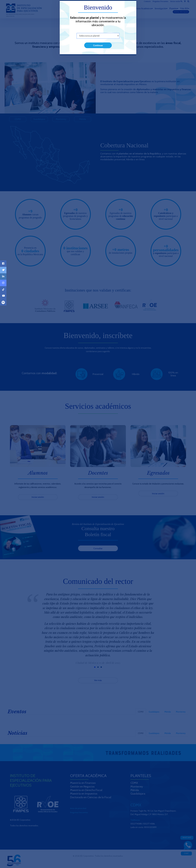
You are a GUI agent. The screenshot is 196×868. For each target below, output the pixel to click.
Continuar (98, 45)
